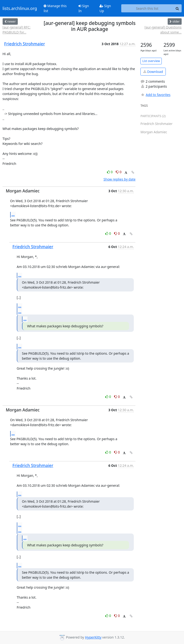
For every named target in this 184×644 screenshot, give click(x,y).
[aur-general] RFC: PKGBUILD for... (17, 30)
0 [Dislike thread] (119, 172)
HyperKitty (93, 637)
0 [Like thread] (110, 172)
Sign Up (105, 8)
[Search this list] (147, 8)
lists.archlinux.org (20, 8)
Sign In (84, 8)
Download (153, 72)
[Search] (177, 8)
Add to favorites (155, 95)
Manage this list (55, 8)
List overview (151, 61)
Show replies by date (119, 179)
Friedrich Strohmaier (25, 44)
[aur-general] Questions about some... (163, 30)
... (13, 215)
